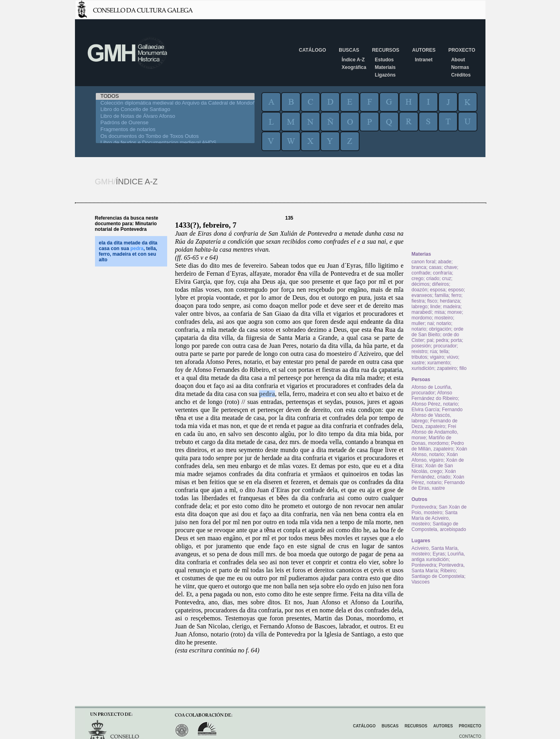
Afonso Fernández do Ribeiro (435, 396)
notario (444, 323)
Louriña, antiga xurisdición (438, 557)
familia (442, 295)
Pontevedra (424, 507)
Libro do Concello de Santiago (175, 110)
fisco (432, 301)
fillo (463, 368)
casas (435, 267)
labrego (420, 307)
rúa (434, 351)
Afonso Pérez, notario (435, 404)
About (458, 60)
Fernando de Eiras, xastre (438, 485)
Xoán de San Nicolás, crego (432, 468)
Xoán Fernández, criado (434, 474)
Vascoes (421, 582)
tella (444, 351)
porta (456, 340)
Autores (424, 50)
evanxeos (422, 295)
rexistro (419, 351)
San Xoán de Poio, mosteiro (439, 510)
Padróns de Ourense (175, 123)
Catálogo (313, 50)
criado (433, 279)
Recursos (386, 50)
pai (430, 340)
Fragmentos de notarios (175, 130)
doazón (419, 290)
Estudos (384, 60)
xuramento (439, 363)
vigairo (437, 357)
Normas (460, 67)
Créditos (461, 75)
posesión (421, 346)
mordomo (422, 318)
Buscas (349, 50)
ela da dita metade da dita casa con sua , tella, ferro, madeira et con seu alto (128, 251)
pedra (267, 394)
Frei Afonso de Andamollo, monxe (435, 432)
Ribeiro (448, 571)
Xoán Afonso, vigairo (435, 457)
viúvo (453, 357)
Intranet (424, 60)
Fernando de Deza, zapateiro (435, 424)
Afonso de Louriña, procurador (432, 390)
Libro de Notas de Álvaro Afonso (175, 116)
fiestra (418, 301)
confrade (421, 273)
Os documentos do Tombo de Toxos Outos (175, 136)
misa (440, 312)
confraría (442, 273)
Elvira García (426, 410)
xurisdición (423, 368)
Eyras (439, 554)
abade (445, 262)
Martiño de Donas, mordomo (432, 440)
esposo (456, 290)
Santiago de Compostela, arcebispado (439, 527)
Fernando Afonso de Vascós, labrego (437, 415)
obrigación (440, 329)
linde (435, 307)
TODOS (175, 96)
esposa (438, 290)
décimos (421, 284)
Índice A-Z (353, 60)
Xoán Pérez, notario (438, 480)
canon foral (424, 262)
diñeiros (441, 284)
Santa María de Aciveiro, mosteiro (435, 518)
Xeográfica (354, 67)
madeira (452, 307)
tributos (419, 357)
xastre (418, 363)
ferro (456, 295)
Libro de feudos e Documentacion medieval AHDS (175, 143)
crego (418, 279)
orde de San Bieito (438, 332)
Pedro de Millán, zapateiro (438, 446)
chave (451, 267)
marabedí (422, 312)
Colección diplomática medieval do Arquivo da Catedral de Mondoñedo (175, 103)
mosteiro (444, 318)
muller (418, 323)
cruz (447, 279)
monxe (455, 312)
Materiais (385, 67)
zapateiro (447, 368)
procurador (445, 346)
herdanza (450, 301)
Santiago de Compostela (438, 576)
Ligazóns (385, 75)
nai (431, 323)
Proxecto (462, 50)
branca (419, 267)
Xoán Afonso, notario (440, 452)
